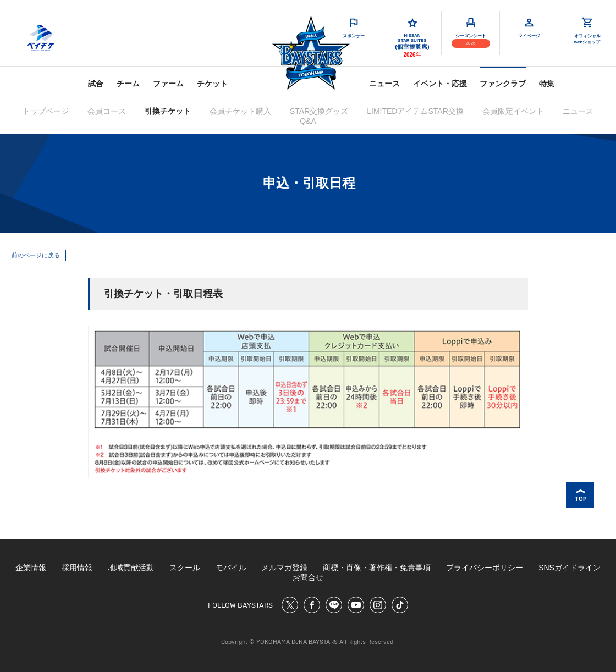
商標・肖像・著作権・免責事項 (377, 568)
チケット (212, 84)
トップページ (46, 111)
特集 (547, 84)
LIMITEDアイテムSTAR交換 (415, 111)
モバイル (231, 568)
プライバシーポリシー (485, 568)
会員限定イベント (513, 111)
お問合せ (308, 577)
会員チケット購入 (240, 111)
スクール (185, 568)
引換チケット (168, 111)
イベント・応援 (440, 84)
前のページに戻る (36, 255)
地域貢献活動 (131, 568)
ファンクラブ (503, 84)
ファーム (168, 84)
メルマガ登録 (284, 568)
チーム (128, 84)
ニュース (384, 84)
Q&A (308, 121)
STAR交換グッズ (319, 111)
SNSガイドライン (570, 568)
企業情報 (31, 568)
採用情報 (77, 568)
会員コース (107, 111)
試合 (96, 84)
